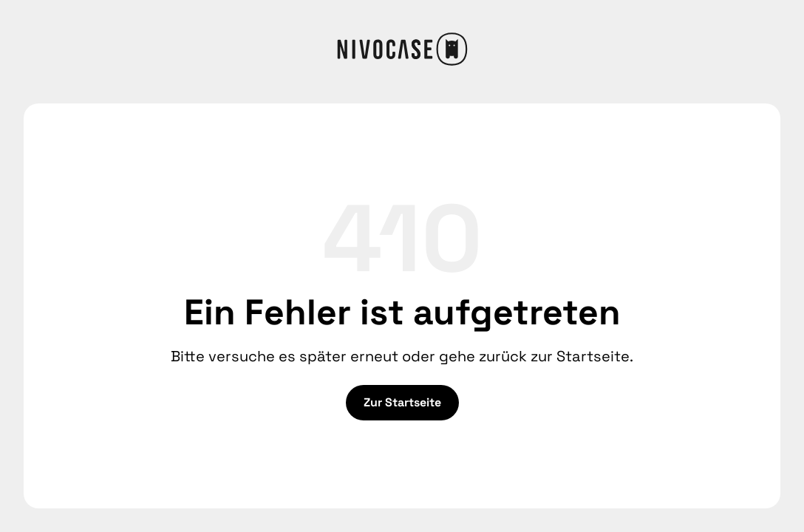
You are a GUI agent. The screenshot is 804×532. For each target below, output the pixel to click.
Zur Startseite (402, 402)
